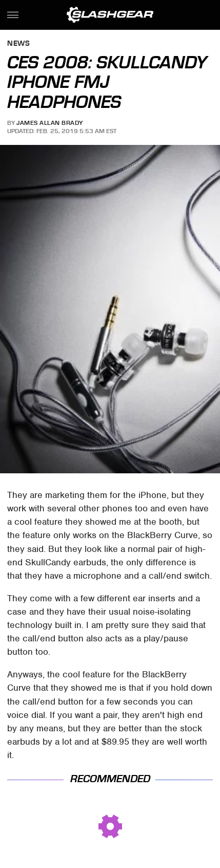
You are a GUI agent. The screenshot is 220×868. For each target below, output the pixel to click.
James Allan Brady (50, 123)
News (18, 44)
